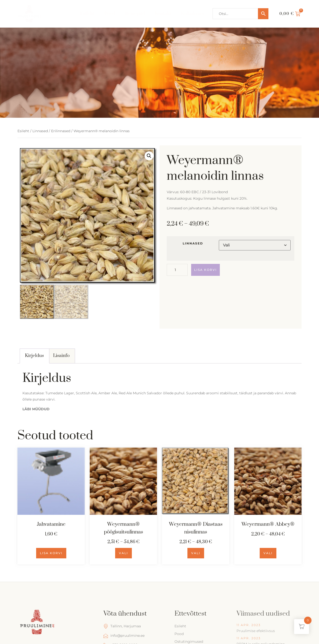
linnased (193, 243)
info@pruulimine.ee (124, 636)
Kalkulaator (193, 14)
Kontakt (163, 14)
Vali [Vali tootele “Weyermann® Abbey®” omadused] (268, 553)
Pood (110, 14)
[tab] (35, 356)
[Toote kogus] (177, 270)
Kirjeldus (34, 356)
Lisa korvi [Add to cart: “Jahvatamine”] (51, 553)
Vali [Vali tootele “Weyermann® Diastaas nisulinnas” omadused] (196, 553)
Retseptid (135, 14)
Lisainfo (61, 356)
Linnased (40, 131)
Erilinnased (61, 131)
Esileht (87, 14)
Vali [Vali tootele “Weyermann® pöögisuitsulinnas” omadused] (123, 553)
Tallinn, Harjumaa (122, 626)
